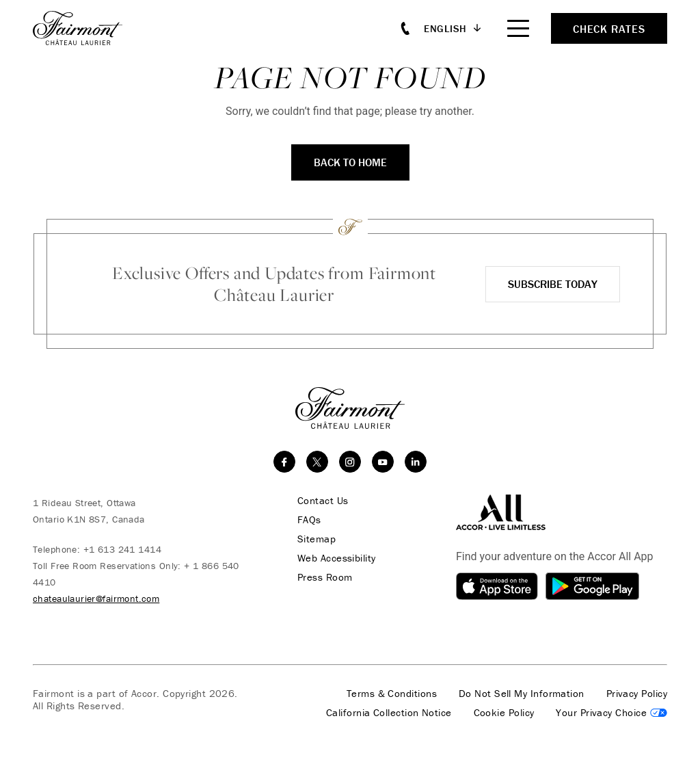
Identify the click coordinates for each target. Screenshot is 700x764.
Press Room (325, 577)
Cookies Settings (611, 713)
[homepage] (85, 28)
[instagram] (350, 462)
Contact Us (323, 501)
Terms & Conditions (392, 694)
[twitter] (317, 462)
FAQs (309, 520)
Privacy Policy (637, 694)
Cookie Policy (504, 713)
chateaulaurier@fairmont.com (96, 598)
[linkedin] (416, 462)
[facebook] (284, 462)
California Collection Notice (389, 713)
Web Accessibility (337, 558)
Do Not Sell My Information (522, 694)
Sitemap (317, 539)
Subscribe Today (553, 284)
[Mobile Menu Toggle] (518, 28)
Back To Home (350, 162)
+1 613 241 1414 (122, 549)
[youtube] (383, 462)
